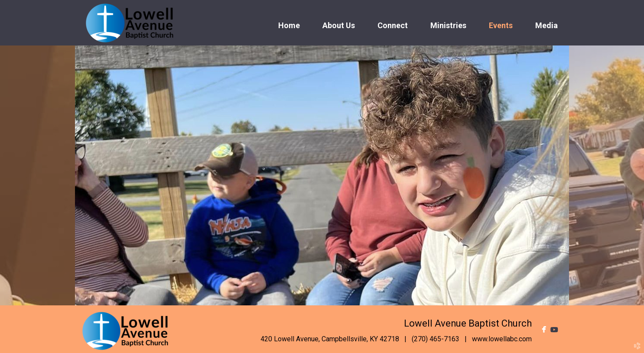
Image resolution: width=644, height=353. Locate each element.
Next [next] (607, 175)
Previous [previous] (37, 175)
